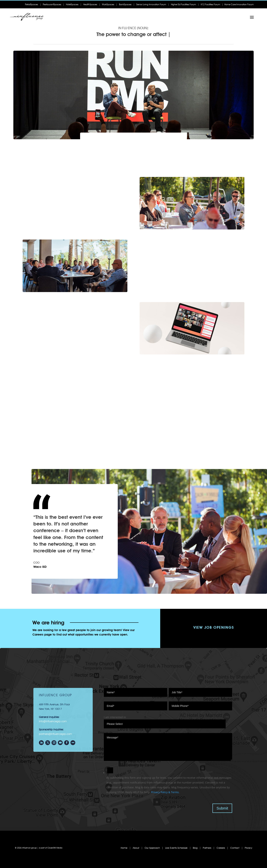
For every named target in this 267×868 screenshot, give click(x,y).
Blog (195, 848)
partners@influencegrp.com (55, 734)
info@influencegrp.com (53, 721)
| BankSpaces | (125, 4)
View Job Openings (214, 627)
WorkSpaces (108, 4)
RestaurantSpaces (52, 4)
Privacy (248, 848)
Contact (235, 848)
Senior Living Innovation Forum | (153, 4)
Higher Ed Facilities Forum (183, 4)
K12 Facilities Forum (211, 4)
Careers (221, 848)
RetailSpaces (32, 4)
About (136, 848)
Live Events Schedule (176, 848)
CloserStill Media (55, 848)
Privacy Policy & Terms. (165, 792)
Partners (207, 848)
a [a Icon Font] (252, 17)
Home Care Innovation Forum (239, 4)
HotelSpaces (72, 4)
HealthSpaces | (92, 4)
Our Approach (152, 848)
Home (124, 848)
